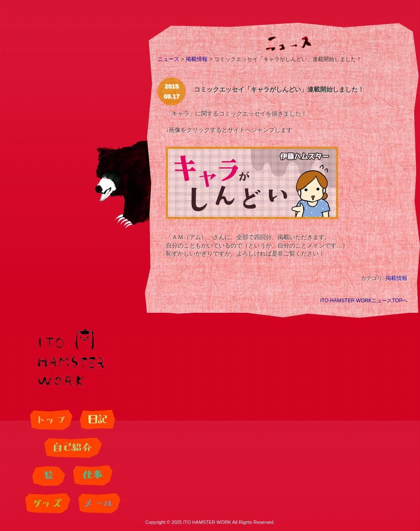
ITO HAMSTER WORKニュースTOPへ (364, 301)
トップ (50, 420)
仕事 (92, 476)
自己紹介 (71, 448)
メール (98, 503)
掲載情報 (197, 59)
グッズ (46, 503)
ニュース (168, 59)
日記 (97, 420)
